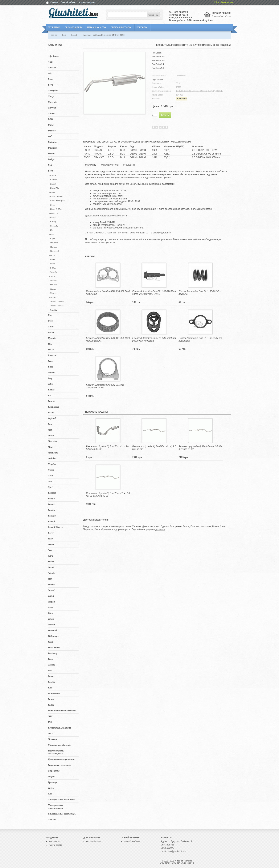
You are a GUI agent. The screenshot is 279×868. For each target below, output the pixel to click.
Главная (54, 2)
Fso (50, 315)
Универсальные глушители (62, 799)
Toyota (51, 619)
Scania (51, 544)
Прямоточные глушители (61, 759)
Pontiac (52, 510)
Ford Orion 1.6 (158, 68)
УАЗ (50, 794)
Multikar (52, 458)
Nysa (50, 476)
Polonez (52, 504)
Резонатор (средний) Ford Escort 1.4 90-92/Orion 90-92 (108, 448)
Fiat (50, 165)
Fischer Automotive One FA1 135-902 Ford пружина (200, 293)
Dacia (51, 125)
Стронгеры (54, 771)
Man (50, 430)
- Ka (51, 230)
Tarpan (51, 602)
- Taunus (53, 289)
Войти (217, 2)
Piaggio (52, 499)
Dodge (51, 159)
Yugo (50, 659)
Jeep (50, 378)
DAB (50, 119)
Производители (74, 27)
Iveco (51, 367)
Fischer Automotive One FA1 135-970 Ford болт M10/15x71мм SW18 (154, 293)
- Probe (52, 259)
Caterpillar (53, 91)
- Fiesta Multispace (57, 201)
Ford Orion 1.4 (158, 64)
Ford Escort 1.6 (158, 57)
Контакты (142, 27)
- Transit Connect (56, 301)
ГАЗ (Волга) (54, 693)
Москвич (52, 739)
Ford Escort (157, 53)
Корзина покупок (87, 2)
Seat (50, 550)
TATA (51, 607)
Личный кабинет (68, 2)
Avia (50, 73)
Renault (52, 521)
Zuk (50, 670)
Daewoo (52, 131)
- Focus (52, 205)
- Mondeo (53, 247)
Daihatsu (52, 142)
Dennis (51, 154)
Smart (51, 567)
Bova (50, 85)
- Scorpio (53, 272)
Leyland (52, 418)
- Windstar (53, 310)
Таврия (52, 777)
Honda (51, 332)
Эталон (52, 819)
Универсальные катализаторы (56, 807)
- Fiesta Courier (56, 196)
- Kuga (52, 238)
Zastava (52, 665)
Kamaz (51, 390)
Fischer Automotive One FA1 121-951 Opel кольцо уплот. (108, 339)
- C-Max (53, 175)
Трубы (51, 788)
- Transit (53, 297)
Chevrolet (53, 102)
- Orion (52, 255)
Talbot (51, 596)
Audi (50, 62)
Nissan (51, 470)
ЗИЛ (50, 716)
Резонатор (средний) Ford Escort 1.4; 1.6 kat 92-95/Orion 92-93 (108, 495)
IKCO (51, 350)
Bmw (50, 79)
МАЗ (50, 734)
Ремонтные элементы (59, 765)
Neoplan (52, 464)
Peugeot (52, 493)
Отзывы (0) (129, 165)
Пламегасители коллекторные (56, 752)
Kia (50, 395)
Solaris (51, 573)
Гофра (51, 705)
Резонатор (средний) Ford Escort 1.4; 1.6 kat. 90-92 (154, 448)
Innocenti (53, 355)
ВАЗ (50, 688)
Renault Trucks (55, 527)
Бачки (51, 676)
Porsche (52, 516)
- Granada (53, 226)
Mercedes (53, 441)
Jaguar (51, 372)
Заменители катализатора (62, 711)
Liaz (50, 424)
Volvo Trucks (54, 648)
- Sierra (52, 276)
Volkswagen (54, 636)
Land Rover (54, 407)
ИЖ (50, 722)
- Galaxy (53, 222)
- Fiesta (52, 192)
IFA (50, 344)
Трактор (52, 782)
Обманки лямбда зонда (60, 745)
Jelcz (50, 384)
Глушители (54, 27)
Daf (50, 136)
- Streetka (53, 280)
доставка (160, 529)
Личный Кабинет (132, 841)
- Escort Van (54, 188)
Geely (51, 321)
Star (50, 579)
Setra (51, 556)
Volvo (51, 642)
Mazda (51, 436)
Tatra (51, 613)
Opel (50, 487)
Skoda (51, 562)
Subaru (52, 585)
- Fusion (53, 217)
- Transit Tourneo (56, 306)
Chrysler (52, 108)
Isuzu (51, 361)
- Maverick (54, 243)
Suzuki (51, 590)
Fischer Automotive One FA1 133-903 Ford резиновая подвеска (154, 339)
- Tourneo (53, 293)
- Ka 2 (52, 234)
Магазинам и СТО (96, 27)
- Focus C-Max (55, 209)
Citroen (52, 113)
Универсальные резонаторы (62, 814)
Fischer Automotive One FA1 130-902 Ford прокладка (108, 293)
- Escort (52, 184)
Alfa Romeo (54, 56)
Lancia (51, 401)
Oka (50, 481)
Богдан (52, 682)
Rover (51, 533)
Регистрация (227, 2)
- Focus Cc (54, 213)
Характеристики (110, 165)
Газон (51, 699)
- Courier (53, 180)
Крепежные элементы (59, 728)
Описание (91, 165)
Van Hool (53, 630)
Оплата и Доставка (121, 27)
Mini (50, 447)
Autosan (52, 68)
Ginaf (51, 327)
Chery (51, 96)
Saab (50, 539)
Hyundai (52, 338)
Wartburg (53, 653)
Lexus (51, 413)
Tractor (52, 625)
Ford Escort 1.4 (158, 60)
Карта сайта (55, 845)
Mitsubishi (53, 453)
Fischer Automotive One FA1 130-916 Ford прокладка (200, 339)
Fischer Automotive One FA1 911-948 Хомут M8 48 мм (105, 386)
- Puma (52, 264)
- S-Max (52, 268)
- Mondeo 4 (54, 251)
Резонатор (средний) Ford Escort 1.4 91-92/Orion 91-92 (200, 448)
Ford (50, 171)
